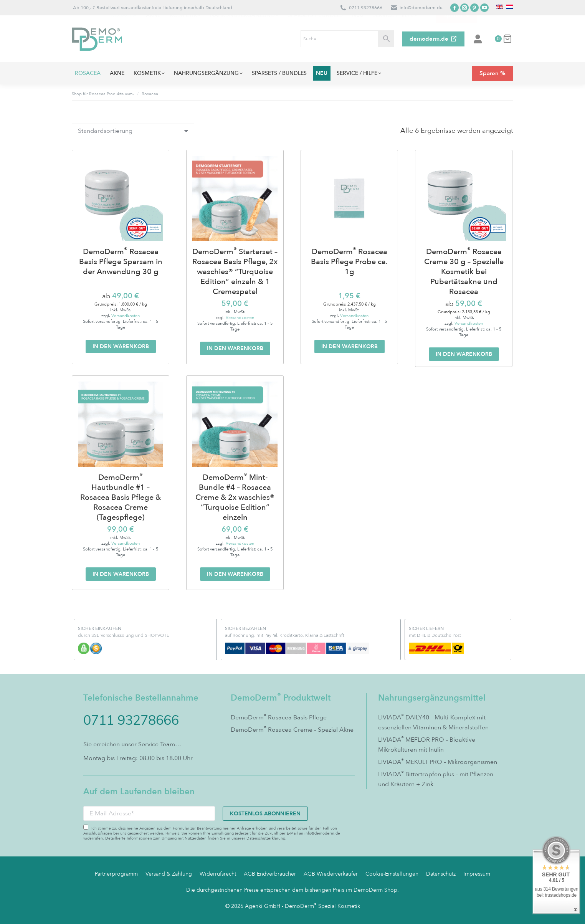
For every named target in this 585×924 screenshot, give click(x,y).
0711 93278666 (366, 8)
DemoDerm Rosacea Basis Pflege (279, 717)
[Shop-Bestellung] (133, 131)
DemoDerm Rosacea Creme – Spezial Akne (292, 729)
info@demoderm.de (421, 8)
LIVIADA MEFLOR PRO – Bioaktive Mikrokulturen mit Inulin (427, 744)
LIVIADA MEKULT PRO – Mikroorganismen (438, 762)
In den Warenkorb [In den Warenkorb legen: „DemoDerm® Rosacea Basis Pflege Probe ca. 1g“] (350, 346)
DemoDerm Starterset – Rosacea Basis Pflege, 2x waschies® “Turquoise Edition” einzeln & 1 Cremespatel (235, 272)
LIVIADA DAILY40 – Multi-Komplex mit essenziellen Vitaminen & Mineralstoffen (433, 722)
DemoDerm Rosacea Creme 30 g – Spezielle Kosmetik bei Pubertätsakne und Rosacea (464, 272)
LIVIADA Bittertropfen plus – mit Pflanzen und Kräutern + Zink (436, 779)
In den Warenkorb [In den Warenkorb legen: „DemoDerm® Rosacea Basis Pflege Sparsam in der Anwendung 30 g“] (121, 346)
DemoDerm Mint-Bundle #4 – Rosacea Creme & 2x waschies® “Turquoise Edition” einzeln (235, 498)
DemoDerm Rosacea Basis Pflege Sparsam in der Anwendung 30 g (121, 262)
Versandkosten (126, 316)
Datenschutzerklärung (266, 838)
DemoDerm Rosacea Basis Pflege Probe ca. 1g (349, 262)
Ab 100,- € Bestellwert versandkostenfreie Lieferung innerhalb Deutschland (152, 8)
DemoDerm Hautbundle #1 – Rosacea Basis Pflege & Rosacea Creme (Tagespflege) (121, 498)
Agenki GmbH (263, 906)
